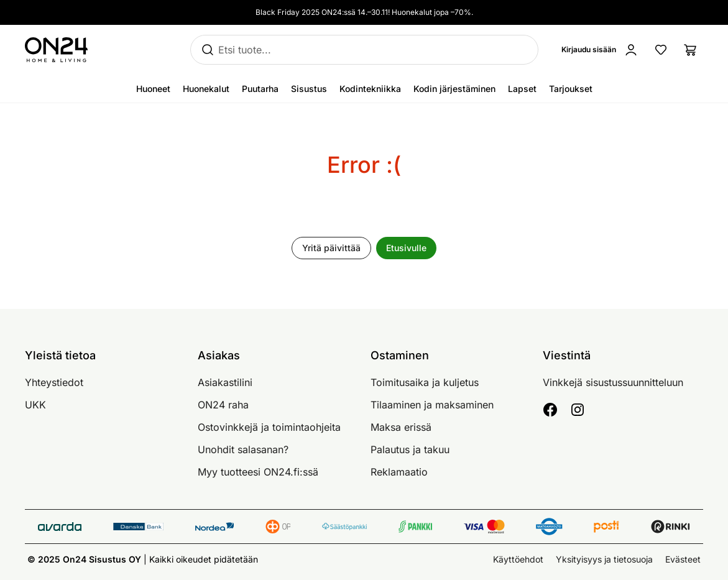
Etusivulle (406, 248)
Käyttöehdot (518, 559)
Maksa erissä (401, 427)
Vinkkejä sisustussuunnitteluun (613, 382)
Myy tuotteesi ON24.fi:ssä (258, 472)
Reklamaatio (399, 472)
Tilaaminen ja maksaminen (432, 405)
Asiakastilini (225, 382)
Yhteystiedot (54, 382)
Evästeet (683, 559)
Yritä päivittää (331, 248)
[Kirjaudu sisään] (602, 50)
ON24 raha (223, 405)
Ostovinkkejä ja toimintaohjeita (269, 427)
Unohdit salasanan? (243, 449)
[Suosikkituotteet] (661, 50)
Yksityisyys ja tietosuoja (604, 559)
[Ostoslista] (691, 50)
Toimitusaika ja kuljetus (425, 382)
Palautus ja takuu (410, 449)
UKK (35, 405)
